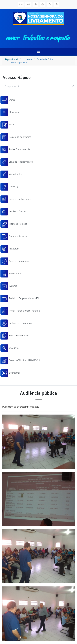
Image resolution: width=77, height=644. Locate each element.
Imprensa (27, 59)
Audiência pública (18, 63)
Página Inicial (11, 59)
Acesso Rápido (17, 77)
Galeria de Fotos (45, 59)
